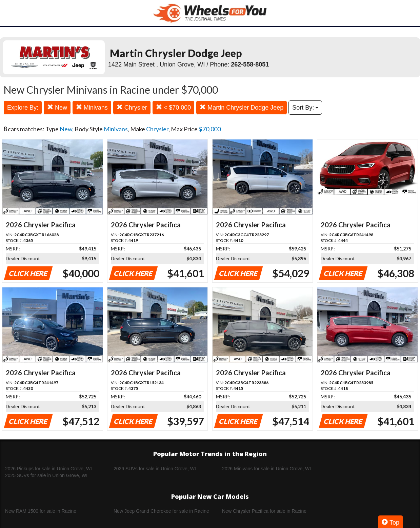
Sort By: (305, 108)
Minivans (92, 107)
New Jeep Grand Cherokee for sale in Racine (161, 511)
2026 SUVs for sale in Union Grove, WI (155, 469)
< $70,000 (174, 107)
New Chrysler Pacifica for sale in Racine (264, 511)
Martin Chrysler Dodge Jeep (242, 107)
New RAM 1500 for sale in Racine (41, 511)
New (57, 107)
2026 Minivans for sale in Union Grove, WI (266, 469)
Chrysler (132, 107)
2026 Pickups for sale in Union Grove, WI (48, 469)
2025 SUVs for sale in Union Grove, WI (46, 475)
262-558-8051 (250, 64)
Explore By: (23, 108)
